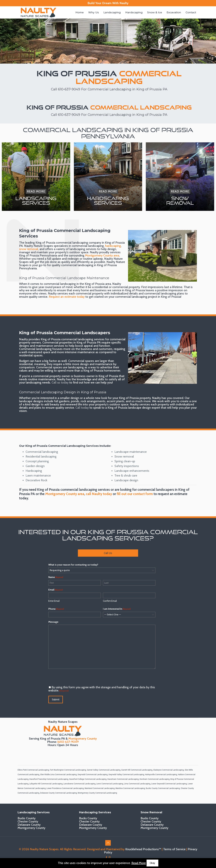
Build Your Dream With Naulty (108, 3)
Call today (82, 408)
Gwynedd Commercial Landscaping (93, 775)
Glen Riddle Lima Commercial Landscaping (58, 775)
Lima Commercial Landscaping (137, 784)
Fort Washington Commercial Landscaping (68, 770)
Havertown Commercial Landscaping (123, 779)
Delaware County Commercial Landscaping (59, 793)
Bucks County (27, 818)
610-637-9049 (69, 89)
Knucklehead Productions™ (143, 849)
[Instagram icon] (110, 857)
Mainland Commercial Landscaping (100, 788)
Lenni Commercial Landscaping (110, 784)
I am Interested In (117, 609)
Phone (56, 609)
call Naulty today (99, 494)
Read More (139, 863)
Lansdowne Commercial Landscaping (79, 784)
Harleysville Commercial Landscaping (161, 775)
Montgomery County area (102, 255)
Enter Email (54, 601)
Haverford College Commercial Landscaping (88, 779)
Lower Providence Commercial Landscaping (65, 788)
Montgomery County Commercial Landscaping (97, 793)
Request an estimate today (67, 297)
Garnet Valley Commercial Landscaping (104, 770)
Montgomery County (83, 739)
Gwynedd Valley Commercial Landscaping (126, 775)
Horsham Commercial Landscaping (155, 779)
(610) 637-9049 (68, 742)
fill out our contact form (135, 494)
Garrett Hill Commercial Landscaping (137, 770)
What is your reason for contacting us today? (73, 565)
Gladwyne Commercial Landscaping (169, 770)
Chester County (28, 821)
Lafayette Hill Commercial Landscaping (46, 784)
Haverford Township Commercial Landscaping (49, 779)
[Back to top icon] (108, 843)
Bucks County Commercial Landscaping (163, 788)
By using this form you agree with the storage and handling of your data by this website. (102, 689)
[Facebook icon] (106, 857)
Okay (152, 863)
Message (53, 622)
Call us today (60, 382)
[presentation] (72, 677)
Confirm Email (110, 601)
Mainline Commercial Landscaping (130, 788)
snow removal (29, 249)
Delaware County (29, 825)
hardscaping (113, 246)
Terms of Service (174, 849)
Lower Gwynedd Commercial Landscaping (169, 784)
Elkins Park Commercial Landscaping (33, 770)
